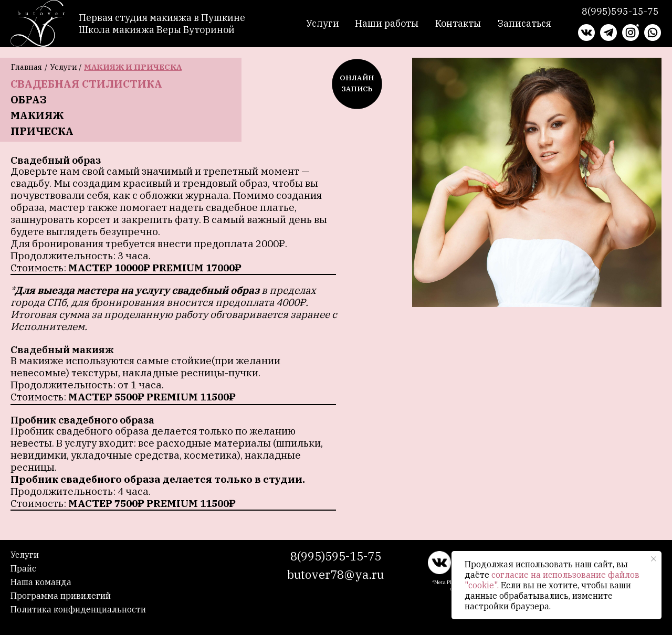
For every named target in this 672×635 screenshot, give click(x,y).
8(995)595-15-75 (336, 556)
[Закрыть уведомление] (654, 559)
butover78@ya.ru (335, 574)
